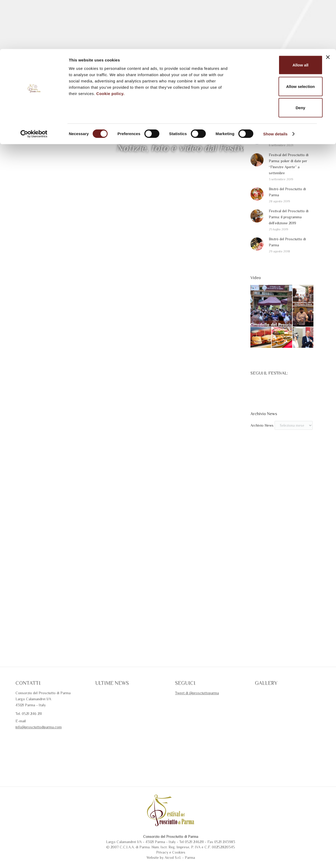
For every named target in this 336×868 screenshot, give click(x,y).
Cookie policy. (111, 44)
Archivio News (262, 445)
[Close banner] (328, 8)
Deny (279, 59)
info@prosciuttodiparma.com (39, 746)
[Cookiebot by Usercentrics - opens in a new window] (34, 85)
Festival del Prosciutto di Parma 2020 (289, 155)
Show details (275, 85)
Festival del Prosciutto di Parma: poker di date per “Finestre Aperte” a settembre (289, 183)
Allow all (279, 16)
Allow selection (279, 37)
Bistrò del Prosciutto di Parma (287, 211)
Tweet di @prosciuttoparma (197, 712)
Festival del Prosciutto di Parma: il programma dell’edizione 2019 (289, 236)
